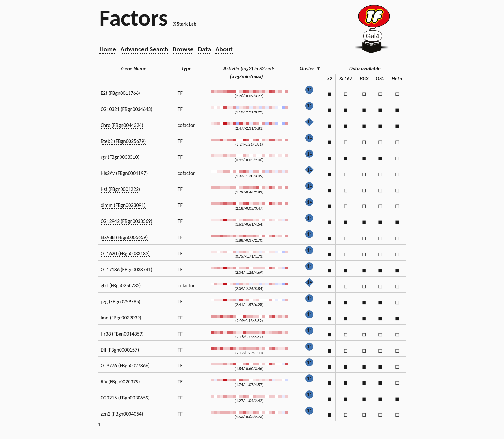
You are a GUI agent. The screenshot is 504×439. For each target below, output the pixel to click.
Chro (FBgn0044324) (122, 125)
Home (108, 49)
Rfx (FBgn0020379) (120, 382)
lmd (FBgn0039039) (121, 318)
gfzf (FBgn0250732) (121, 286)
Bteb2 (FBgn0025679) (123, 141)
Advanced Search (144, 49)
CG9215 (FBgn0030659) (125, 398)
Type (189, 69)
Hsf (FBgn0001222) (120, 189)
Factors (134, 18)
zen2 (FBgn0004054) (122, 414)
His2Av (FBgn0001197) (124, 173)
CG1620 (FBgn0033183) (125, 253)
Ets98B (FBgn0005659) (124, 237)
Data (205, 49)
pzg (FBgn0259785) (121, 302)
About (224, 49)
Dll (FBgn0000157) (120, 350)
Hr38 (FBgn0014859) (122, 334)
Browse (183, 49)
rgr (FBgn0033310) (120, 157)
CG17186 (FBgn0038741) (126, 269)
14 (309, 90)
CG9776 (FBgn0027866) (125, 366)
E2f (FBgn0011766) (120, 93)
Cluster (310, 69)
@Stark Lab (184, 24)
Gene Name (137, 69)
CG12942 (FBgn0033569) (126, 221)
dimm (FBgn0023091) (123, 205)
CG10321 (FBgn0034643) (126, 109)
